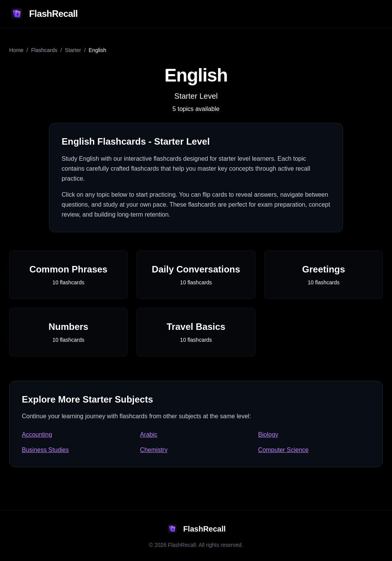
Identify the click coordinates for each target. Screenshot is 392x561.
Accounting (37, 435)
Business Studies (45, 450)
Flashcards (44, 50)
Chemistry (154, 450)
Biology (268, 435)
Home (16, 50)
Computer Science (283, 450)
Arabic (149, 435)
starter (73, 50)
